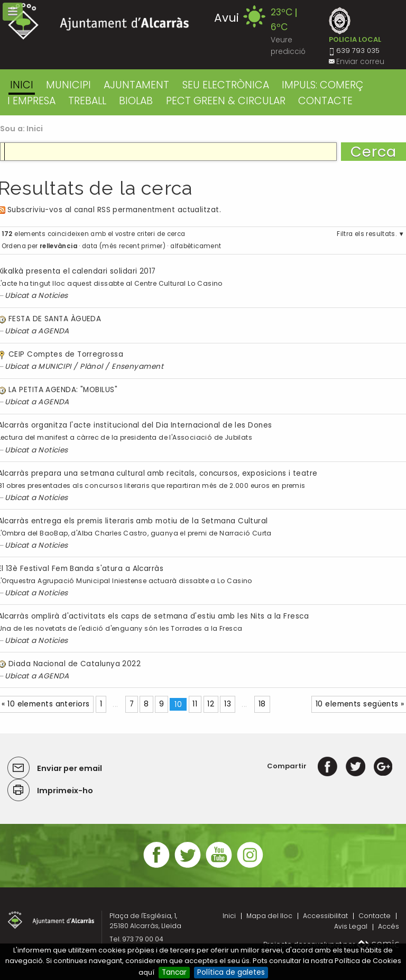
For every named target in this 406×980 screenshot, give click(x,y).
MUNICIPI (68, 85)
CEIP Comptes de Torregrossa (66, 354)
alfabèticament (196, 246)
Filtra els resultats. (367, 234)
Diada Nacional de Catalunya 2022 (75, 664)
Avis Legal (351, 926)
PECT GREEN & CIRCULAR (226, 101)
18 (262, 704)
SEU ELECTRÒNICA (226, 85)
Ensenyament (137, 366)
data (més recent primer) (124, 246)
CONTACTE (325, 101)
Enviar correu (360, 62)
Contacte (375, 916)
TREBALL (87, 101)
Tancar (174, 972)
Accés (389, 926)
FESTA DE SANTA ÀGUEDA (55, 319)
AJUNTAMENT (136, 85)
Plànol (91, 366)
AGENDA (54, 331)
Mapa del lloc (269, 916)
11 (195, 704)
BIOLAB (136, 101)
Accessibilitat (325, 916)
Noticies (53, 296)
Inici (22, 85)
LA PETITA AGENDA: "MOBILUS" (63, 390)
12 (211, 704)
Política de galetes (231, 972)
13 (228, 704)
